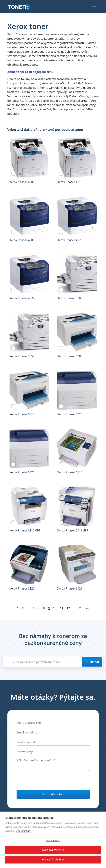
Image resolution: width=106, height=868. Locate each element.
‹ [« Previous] (13, 608)
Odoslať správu (53, 794)
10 (55, 608)
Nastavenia (53, 840)
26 (87, 608)
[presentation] (44, 781)
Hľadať (92, 662)
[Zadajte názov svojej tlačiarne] (46, 662)
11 (62, 608)
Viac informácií (23, 831)
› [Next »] (93, 608)
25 (81, 608)
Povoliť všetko (53, 860)
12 (68, 608)
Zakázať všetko (53, 850)
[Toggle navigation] (94, 7)
